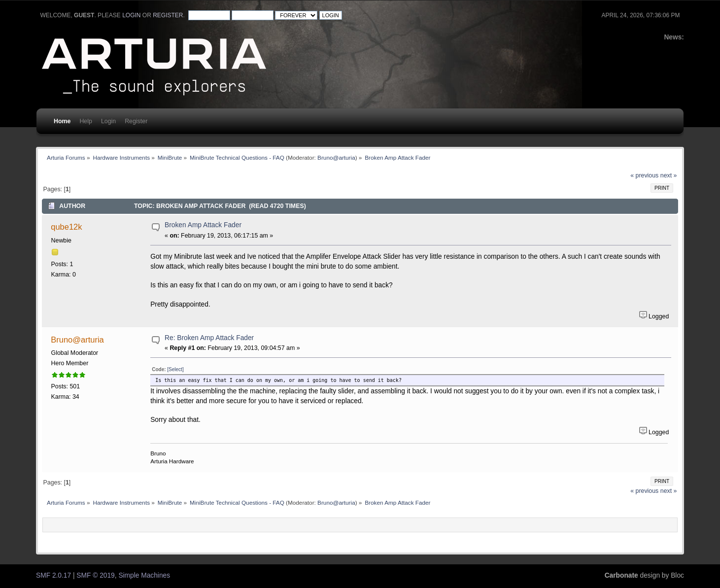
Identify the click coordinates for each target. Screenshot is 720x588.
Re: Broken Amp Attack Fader (209, 338)
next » (669, 175)
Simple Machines (144, 575)
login (131, 15)
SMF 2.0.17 (53, 575)
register (168, 15)
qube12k (66, 227)
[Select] (175, 369)
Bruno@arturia (336, 157)
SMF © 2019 (95, 575)
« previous (644, 175)
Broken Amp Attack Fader (203, 225)
